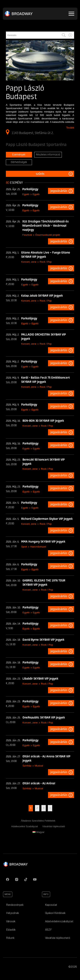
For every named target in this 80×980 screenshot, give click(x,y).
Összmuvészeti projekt (48, 235)
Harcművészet (38, 547)
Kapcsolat (51, 905)
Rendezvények (15, 905)
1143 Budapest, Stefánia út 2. (30, 132)
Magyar (38, 832)
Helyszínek (13, 913)
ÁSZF (48, 930)
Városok (11, 921)
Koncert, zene (29, 262)
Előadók (11, 930)
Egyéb (26, 194)
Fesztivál (27, 235)
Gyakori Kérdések (55, 913)
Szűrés (40, 174)
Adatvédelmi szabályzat (59, 921)
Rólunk (10, 938)
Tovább (70, 128)
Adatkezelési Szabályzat (24, 826)
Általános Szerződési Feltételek (38, 821)
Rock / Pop (46, 262)
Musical (39, 766)
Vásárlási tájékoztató (54, 826)
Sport (24, 547)
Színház (27, 766)
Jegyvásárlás (59, 191)
